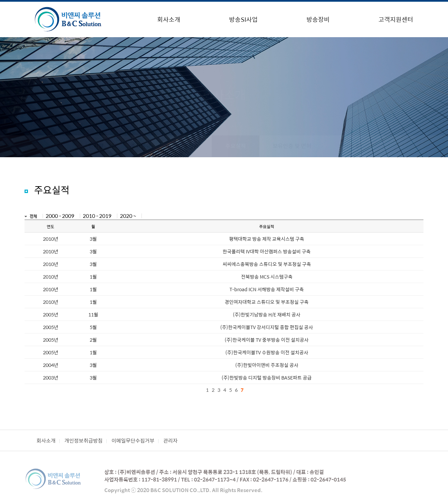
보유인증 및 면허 (292, 146)
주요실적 (236, 146)
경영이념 (188, 146)
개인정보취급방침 (84, 440)
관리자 (170, 440)
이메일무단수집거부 (133, 440)
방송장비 (318, 19)
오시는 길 (349, 146)
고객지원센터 (396, 19)
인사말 (96, 146)
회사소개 (169, 19)
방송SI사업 (243, 19)
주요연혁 (141, 146)
